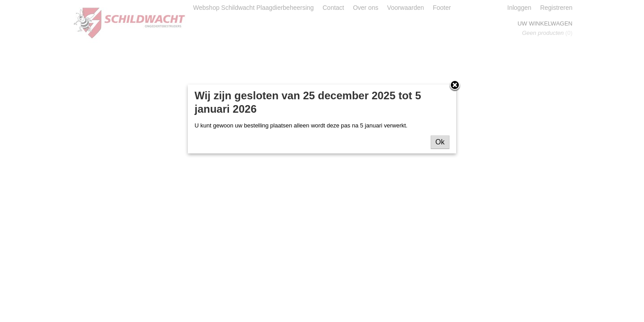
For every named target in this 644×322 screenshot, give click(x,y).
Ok (440, 142)
